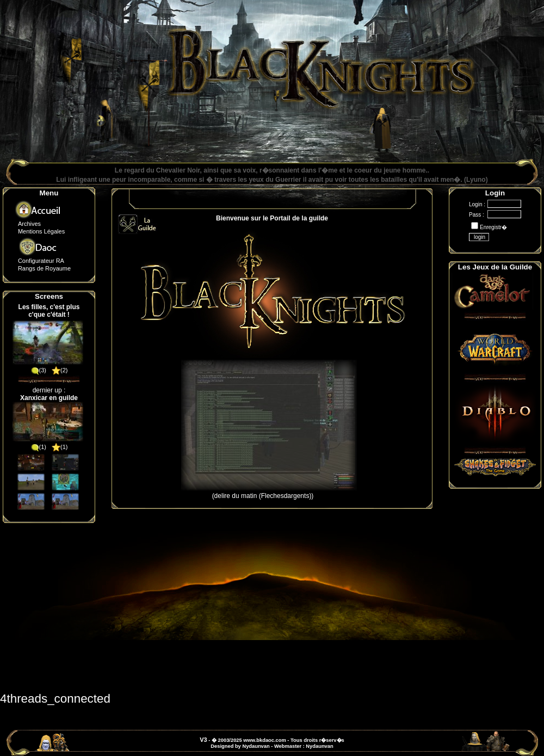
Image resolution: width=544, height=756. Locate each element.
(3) (38, 370)
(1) (38, 447)
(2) (60, 370)
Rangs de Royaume (44, 268)
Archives (29, 224)
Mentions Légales (41, 231)
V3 (203, 740)
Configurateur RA (41, 261)
